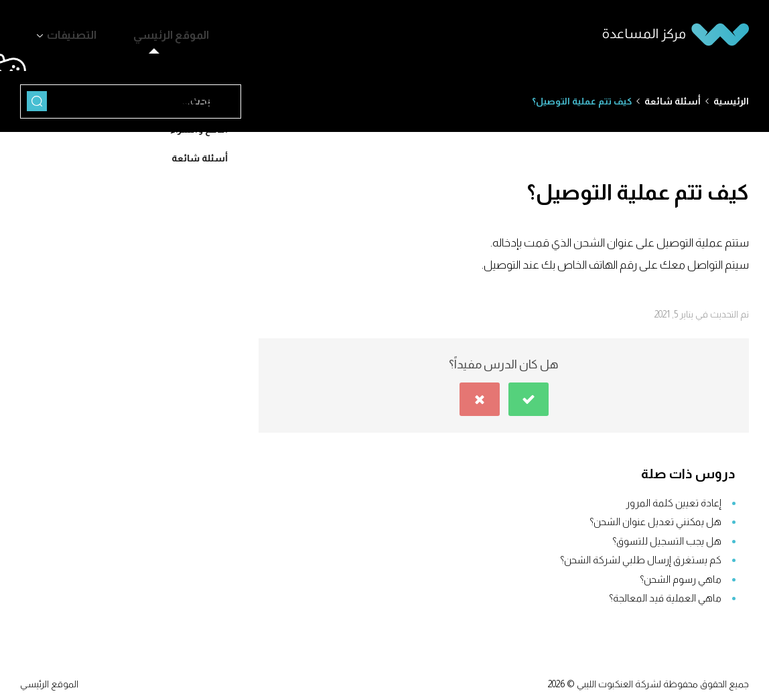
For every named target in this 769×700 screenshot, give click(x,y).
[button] (529, 393)
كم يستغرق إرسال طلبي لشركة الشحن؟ (641, 554)
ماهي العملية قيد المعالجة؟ (665, 592)
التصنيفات (62, 32)
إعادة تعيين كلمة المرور (674, 497)
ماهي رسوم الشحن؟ (681, 573)
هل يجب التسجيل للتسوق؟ (667, 535)
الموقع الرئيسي (141, 32)
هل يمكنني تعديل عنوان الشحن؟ (655, 515)
